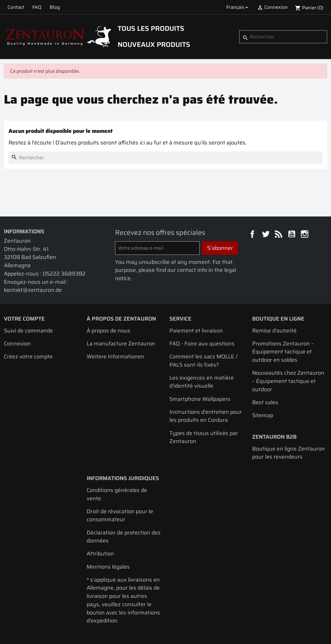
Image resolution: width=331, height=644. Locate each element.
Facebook (253, 235)
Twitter (266, 235)
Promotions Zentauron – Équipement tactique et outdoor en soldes (283, 352)
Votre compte (24, 319)
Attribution (100, 553)
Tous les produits (151, 28)
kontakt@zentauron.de (33, 290)
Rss (279, 235)
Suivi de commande (28, 331)
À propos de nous (108, 331)
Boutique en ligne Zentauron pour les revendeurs (288, 453)
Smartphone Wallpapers (200, 399)
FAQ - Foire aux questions (202, 343)
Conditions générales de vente (117, 494)
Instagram (305, 235)
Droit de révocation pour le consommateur (120, 515)
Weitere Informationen (115, 356)
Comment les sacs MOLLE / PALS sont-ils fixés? (204, 361)
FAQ (37, 7)
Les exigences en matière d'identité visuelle (202, 382)
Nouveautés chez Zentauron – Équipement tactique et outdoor (288, 381)
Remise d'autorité (274, 331)
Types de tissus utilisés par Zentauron (204, 437)
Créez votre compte (28, 356)
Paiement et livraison (196, 331)
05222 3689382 (64, 274)
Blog (55, 7)
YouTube (292, 235)
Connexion (17, 343)
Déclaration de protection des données (124, 537)
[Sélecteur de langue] (238, 7)
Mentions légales (108, 567)
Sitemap (263, 415)
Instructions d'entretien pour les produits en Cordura (206, 416)
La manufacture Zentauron (121, 343)
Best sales (265, 402)
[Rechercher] (283, 37)
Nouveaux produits (154, 45)
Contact (16, 7)
